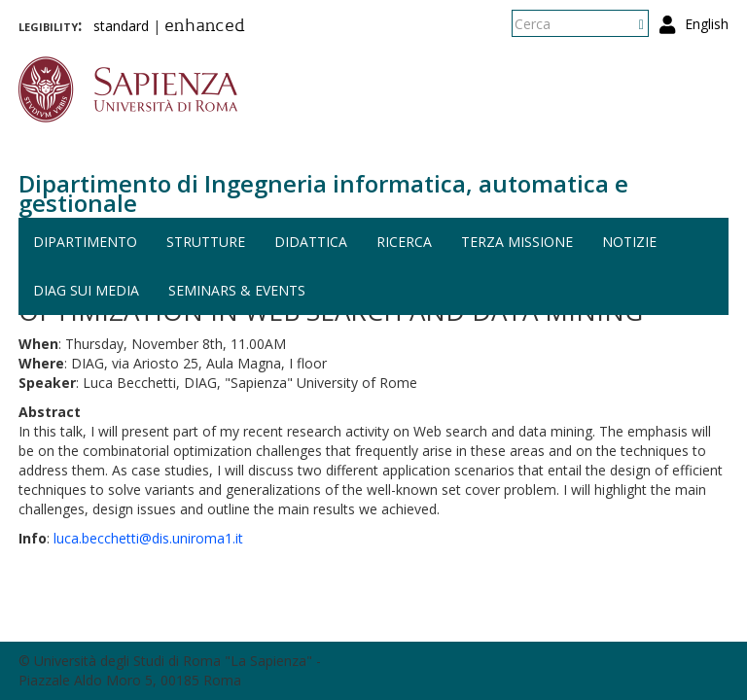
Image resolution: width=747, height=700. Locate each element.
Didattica (311, 242)
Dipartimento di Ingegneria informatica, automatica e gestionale (323, 193)
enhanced (205, 27)
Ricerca (404, 242)
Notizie (629, 242)
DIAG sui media (86, 290)
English (707, 24)
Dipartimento (85, 242)
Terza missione (517, 242)
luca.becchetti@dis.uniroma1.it (148, 538)
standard (121, 26)
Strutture (206, 242)
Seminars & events (237, 290)
